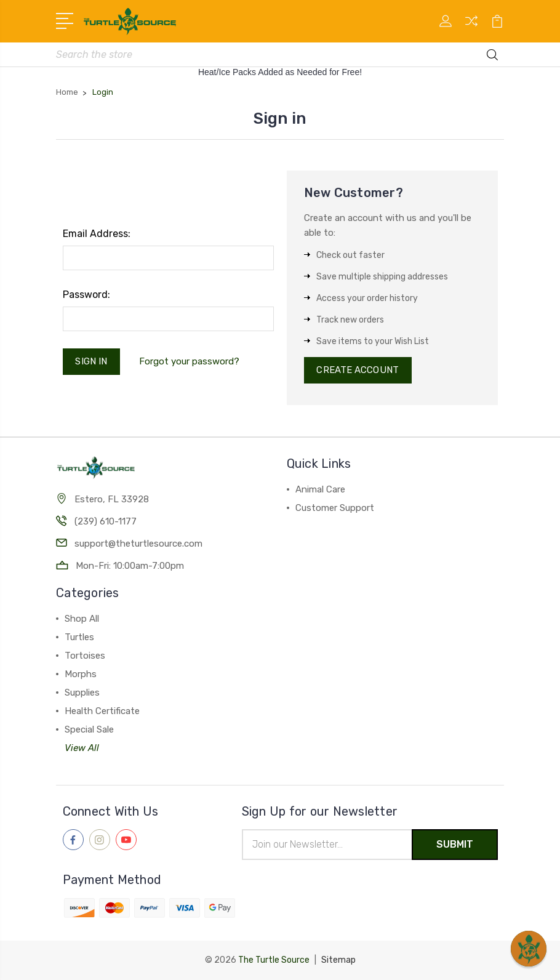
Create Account (358, 371)
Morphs (81, 674)
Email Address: (97, 234)
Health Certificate (102, 711)
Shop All (82, 619)
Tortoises (85, 656)
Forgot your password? (189, 361)
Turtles (79, 637)
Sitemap (338, 960)
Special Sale (89, 729)
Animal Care (320, 490)
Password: (86, 295)
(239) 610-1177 (106, 521)
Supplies (82, 693)
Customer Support (335, 508)
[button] (529, 949)
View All (82, 748)
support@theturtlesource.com (138, 544)
